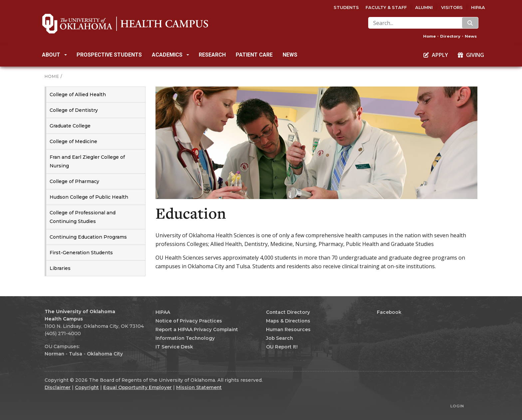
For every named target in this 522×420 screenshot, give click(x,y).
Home (429, 36)
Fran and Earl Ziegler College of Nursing (87, 161)
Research (212, 55)
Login (457, 406)
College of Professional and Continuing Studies (83, 217)
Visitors (452, 7)
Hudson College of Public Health (89, 197)
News (471, 36)
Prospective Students (109, 55)
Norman (54, 354)
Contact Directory (288, 312)
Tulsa (76, 354)
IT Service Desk (174, 347)
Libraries (60, 268)
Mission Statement (199, 387)
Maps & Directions (288, 321)
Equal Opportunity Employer (137, 387)
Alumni (424, 7)
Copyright (87, 387)
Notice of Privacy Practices (189, 321)
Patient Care (254, 55)
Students (346, 7)
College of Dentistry (74, 110)
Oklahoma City (105, 354)
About (54, 55)
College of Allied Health (78, 95)
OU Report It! (282, 347)
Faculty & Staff (386, 7)
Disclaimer (58, 387)
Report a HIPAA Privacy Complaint (197, 329)
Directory (450, 36)
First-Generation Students (81, 253)
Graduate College (70, 126)
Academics (170, 55)
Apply (436, 55)
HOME (52, 76)
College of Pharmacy (74, 181)
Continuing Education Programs (88, 237)
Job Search (279, 338)
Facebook (389, 312)
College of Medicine (73, 141)
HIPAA (478, 7)
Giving (471, 55)
